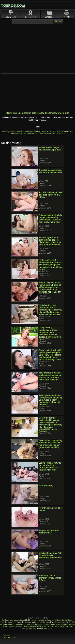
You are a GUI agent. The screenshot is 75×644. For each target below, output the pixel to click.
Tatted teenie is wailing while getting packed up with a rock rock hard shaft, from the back (50, 376)
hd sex (71, 624)
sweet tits (20, 622)
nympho (12, 626)
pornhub (19, 626)
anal (33, 624)
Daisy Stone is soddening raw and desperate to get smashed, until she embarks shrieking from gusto (50, 334)
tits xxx (19, 624)
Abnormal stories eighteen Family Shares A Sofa (50, 578)
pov (45, 629)
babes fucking (32, 133)
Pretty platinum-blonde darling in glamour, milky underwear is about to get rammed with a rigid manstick (51, 400)
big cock (52, 131)
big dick (60, 131)
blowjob (5, 131)
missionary (28, 131)
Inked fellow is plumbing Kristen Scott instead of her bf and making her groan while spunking (51, 444)
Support (7, 635)
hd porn (23, 133)
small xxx (12, 624)
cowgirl (20, 131)
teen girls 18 (25, 620)
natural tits (68, 131)
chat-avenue (38, 629)
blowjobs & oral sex (47, 133)
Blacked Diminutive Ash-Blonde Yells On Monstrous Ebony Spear (51, 555)
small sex (46, 626)
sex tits (69, 626)
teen (10, 622)
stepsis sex (27, 629)
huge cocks (52, 620)
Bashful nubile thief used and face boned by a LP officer (51, 195)
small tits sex (60, 626)
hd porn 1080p (49, 624)
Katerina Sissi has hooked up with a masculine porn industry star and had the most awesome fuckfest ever (51, 310)
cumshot (13, 131)
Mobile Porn (13, 6)
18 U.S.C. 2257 (9, 637)
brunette (39, 624)
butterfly (35, 622)
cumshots (59, 133)
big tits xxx (56, 622)
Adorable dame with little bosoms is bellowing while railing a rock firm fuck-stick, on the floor (51, 219)
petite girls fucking (39, 620)
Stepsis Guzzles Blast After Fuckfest (49, 532)
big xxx (28, 622)
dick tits (42, 622)
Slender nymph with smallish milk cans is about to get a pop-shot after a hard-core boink (50, 241)
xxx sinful (15, 133)
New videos (11, 17)
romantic (37, 131)
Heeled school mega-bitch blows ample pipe (50, 149)
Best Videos (30, 17)
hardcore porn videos (11, 620)
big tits (5, 626)
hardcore (69, 620)
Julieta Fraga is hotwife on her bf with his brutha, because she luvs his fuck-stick (50, 466)
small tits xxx (66, 622)
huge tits (61, 620)
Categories (50, 17)
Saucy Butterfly (46, 485)
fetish (50, 629)
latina (39, 626)
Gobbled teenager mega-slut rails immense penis (51, 171)
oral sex (45, 131)
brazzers (26, 624)
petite (58, 624)
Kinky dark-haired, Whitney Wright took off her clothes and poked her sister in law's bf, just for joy (51, 265)
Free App (67, 17)
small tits (4, 622)
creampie (32, 626)
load (52, 626)
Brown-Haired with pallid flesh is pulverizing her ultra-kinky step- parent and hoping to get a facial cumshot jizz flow (51, 355)
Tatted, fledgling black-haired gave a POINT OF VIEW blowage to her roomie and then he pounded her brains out (50, 287)
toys (26, 626)
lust (14, 622)
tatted (48, 622)
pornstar (64, 624)
